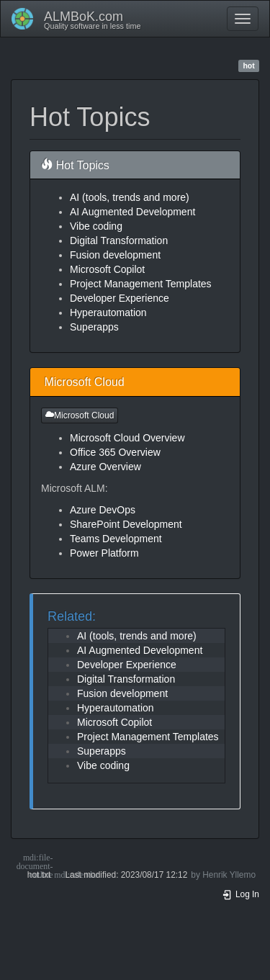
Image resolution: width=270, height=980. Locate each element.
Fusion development (115, 255)
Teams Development (116, 539)
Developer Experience (120, 298)
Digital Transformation (119, 240)
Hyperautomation (108, 313)
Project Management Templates (141, 284)
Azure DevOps (103, 510)
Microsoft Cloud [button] (80, 415)
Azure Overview (105, 467)
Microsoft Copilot (107, 269)
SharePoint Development (126, 524)
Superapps (94, 327)
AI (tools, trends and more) (130, 197)
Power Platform (104, 553)
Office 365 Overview (115, 452)
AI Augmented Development (132, 212)
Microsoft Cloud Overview (127, 438)
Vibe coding (96, 226)
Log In (240, 894)
